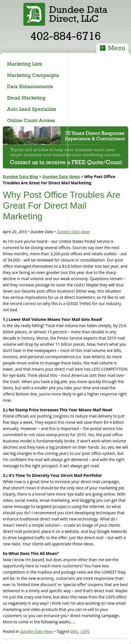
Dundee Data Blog (20, 177)
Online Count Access (31, 120)
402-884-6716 (66, 36)
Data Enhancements (30, 86)
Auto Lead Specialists (32, 109)
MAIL (74, 631)
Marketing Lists (25, 64)
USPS (85, 631)
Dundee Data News (61, 177)
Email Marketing (26, 98)
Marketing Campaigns (33, 75)
